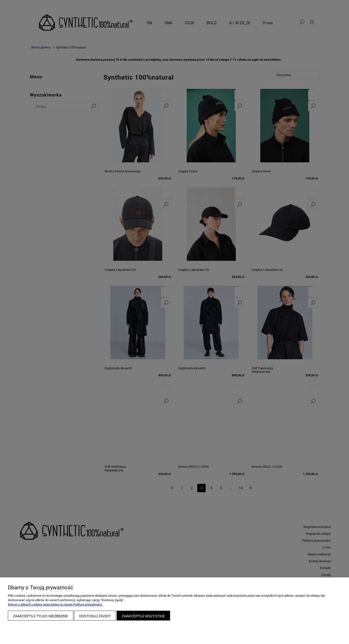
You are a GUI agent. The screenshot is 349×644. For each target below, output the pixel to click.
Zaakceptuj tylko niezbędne (41, 616)
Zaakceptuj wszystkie (143, 616)
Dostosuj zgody (95, 616)
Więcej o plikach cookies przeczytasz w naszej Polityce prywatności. (55, 604)
